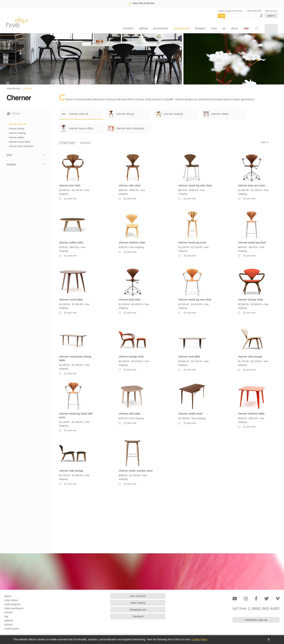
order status (11, 600)
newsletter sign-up (256, 620)
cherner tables (17, 137)
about (235, 28)
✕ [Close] (269, 640)
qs (224, 28)
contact (9, 612)
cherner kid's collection (21, 146)
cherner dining (17, 129)
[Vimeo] (278, 599)
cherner (27, 88)
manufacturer (181, 28)
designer (200, 28)
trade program (271, 11)
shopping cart (138, 609)
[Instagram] (246, 599)
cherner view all (17, 124)
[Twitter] (267, 599)
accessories (160, 28)
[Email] (235, 599)
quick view (70, 199)
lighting (143, 28)
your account (138, 596)
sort (264, 142)
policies (9, 620)
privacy (8, 624)
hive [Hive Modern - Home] (17, 22)
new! (214, 28)
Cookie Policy (200, 639)
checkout (138, 616)
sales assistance (14, 608)
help (222, 16)
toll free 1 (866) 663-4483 (256, 609)
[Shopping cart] (271, 29)
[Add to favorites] (60, 199)
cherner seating (17, 133)
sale (246, 28)
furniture (128, 28)
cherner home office (19, 142)
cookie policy (12, 629)
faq (6, 616)
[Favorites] (256, 29)
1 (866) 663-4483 (254, 11)
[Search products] (245, 16)
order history (138, 603)
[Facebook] (256, 599)
